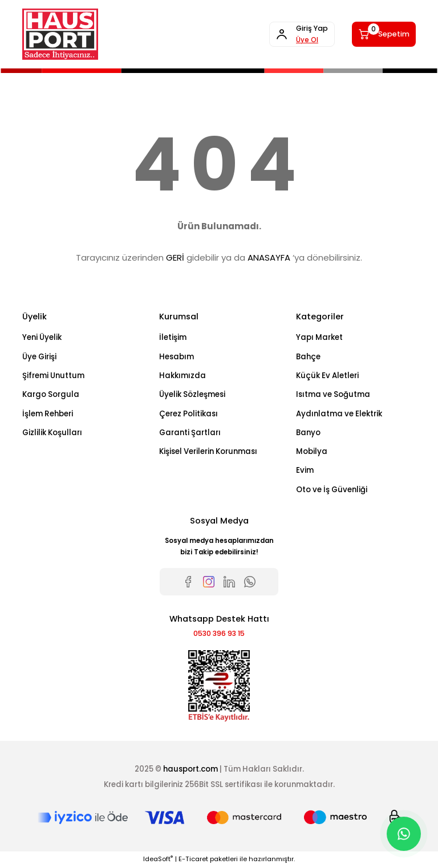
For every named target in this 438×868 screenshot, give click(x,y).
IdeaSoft (158, 860)
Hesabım (177, 357)
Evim (305, 470)
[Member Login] (289, 34)
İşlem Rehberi (48, 414)
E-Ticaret (193, 860)
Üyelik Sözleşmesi (192, 394)
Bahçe (308, 357)
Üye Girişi (39, 357)
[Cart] (380, 34)
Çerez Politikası (188, 414)
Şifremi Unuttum (53, 376)
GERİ (175, 257)
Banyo (308, 433)
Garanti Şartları (190, 433)
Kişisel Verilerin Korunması (208, 451)
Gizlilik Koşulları (52, 433)
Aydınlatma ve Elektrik (339, 414)
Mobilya (312, 451)
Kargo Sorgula (51, 394)
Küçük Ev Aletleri (327, 376)
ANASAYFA (269, 257)
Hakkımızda (182, 376)
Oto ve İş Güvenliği (332, 490)
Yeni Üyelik (42, 337)
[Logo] (60, 34)
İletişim (173, 337)
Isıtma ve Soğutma (333, 394)
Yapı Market (319, 337)
